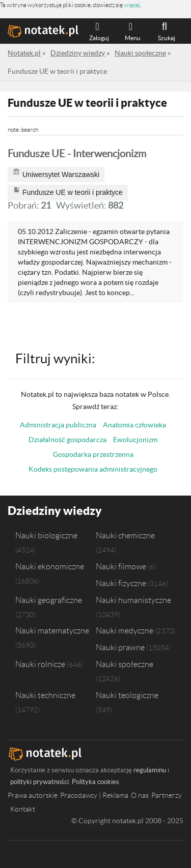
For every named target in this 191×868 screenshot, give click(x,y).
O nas (140, 795)
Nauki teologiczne (127, 695)
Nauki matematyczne (52, 630)
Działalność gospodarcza (67, 440)
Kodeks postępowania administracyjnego (93, 469)
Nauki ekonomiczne (50, 566)
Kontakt (23, 809)
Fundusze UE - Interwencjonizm (77, 154)
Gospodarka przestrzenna (93, 454)
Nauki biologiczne (46, 535)
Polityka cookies (95, 782)
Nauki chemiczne (125, 535)
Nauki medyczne (125, 630)
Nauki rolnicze (40, 664)
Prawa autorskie (33, 795)
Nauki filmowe (121, 566)
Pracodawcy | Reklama (94, 795)
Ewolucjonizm (135, 440)
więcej (132, 5)
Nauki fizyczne (121, 583)
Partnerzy (167, 795)
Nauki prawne (120, 647)
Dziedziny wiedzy (55, 511)
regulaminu (150, 770)
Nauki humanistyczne (133, 600)
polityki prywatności (39, 782)
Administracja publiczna (58, 425)
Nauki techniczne (45, 695)
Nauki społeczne (125, 664)
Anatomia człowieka (134, 425)
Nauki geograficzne (49, 600)
